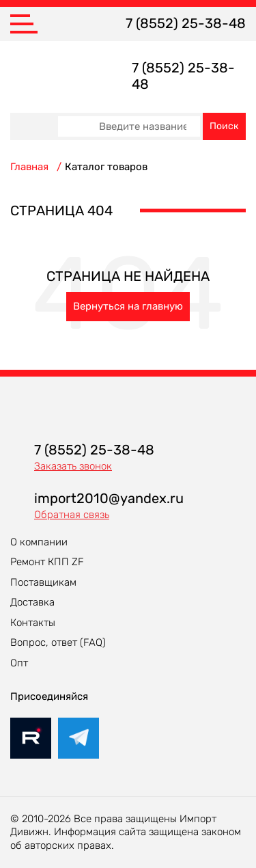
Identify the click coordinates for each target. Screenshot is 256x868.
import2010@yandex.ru (109, 498)
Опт (19, 663)
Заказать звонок (73, 466)
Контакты (33, 623)
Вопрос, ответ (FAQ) (58, 642)
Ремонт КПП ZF (47, 562)
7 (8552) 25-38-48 (186, 23)
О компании (39, 542)
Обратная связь (72, 515)
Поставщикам (43, 582)
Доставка (32, 602)
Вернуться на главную (128, 306)
